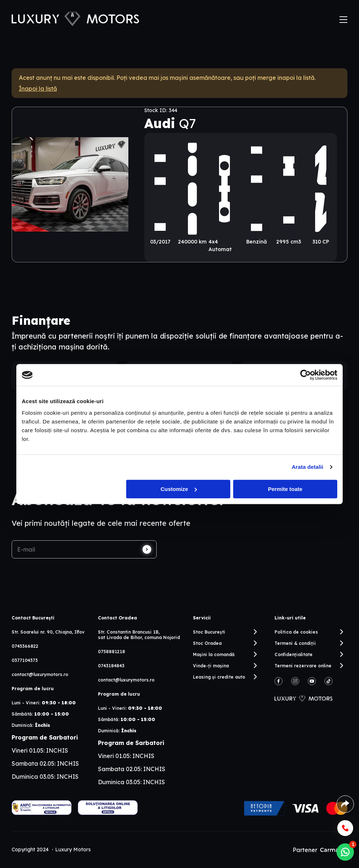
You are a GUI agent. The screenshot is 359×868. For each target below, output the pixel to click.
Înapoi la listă (38, 89)
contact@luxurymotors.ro (40, 674)
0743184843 (111, 666)
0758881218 (112, 652)
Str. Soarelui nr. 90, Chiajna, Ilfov (48, 632)
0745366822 (25, 646)
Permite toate (285, 489)
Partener (320, 850)
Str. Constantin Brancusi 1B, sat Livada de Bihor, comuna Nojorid (139, 635)
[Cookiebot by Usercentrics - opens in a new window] (306, 375)
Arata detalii (307, 467)
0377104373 (25, 660)
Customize (179, 489)
